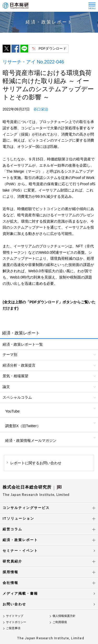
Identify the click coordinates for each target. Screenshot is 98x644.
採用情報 (10, 572)
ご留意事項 (13, 628)
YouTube (12, 411)
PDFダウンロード (53, 48)
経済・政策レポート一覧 (23, 344)
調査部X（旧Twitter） (23, 426)
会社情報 (10, 583)
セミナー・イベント (20, 551)
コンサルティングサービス (26, 508)
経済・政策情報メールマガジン (31, 440)
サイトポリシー (16, 622)
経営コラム (12, 529)
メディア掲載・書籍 (20, 593)
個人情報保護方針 (64, 616)
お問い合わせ (14, 604)
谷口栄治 (41, 109)
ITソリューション (18, 518)
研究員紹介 (12, 561)
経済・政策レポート (20, 540)
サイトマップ (15, 616)
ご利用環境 (60, 622)
